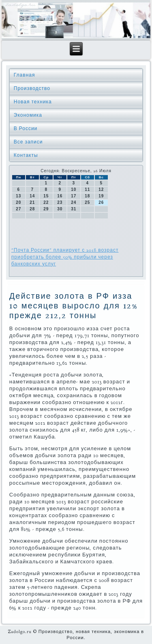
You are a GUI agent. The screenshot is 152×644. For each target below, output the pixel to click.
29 (46, 209)
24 (74, 202)
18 (87, 196)
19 (101, 196)
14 (32, 196)
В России (26, 128)
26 (101, 202)
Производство (32, 88)
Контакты (26, 155)
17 (74, 196)
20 (18, 202)
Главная (25, 75)
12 (101, 189)
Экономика (28, 115)
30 (60, 209)
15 (46, 196)
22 (46, 202)
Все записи (28, 142)
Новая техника (33, 102)
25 (87, 202)
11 (87, 189)
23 (60, 202)
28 (32, 209)
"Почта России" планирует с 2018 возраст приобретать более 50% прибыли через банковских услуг (65, 257)
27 (18, 209)
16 (60, 196)
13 (18, 196)
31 (74, 209)
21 (32, 202)
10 (74, 189)
